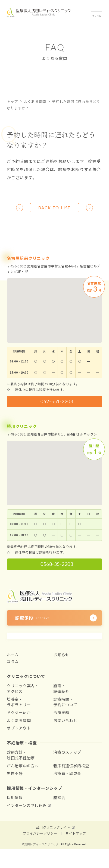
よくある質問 (35, 101)
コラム (13, 661)
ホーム (13, 655)
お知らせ (61, 655)
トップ (12, 101)
